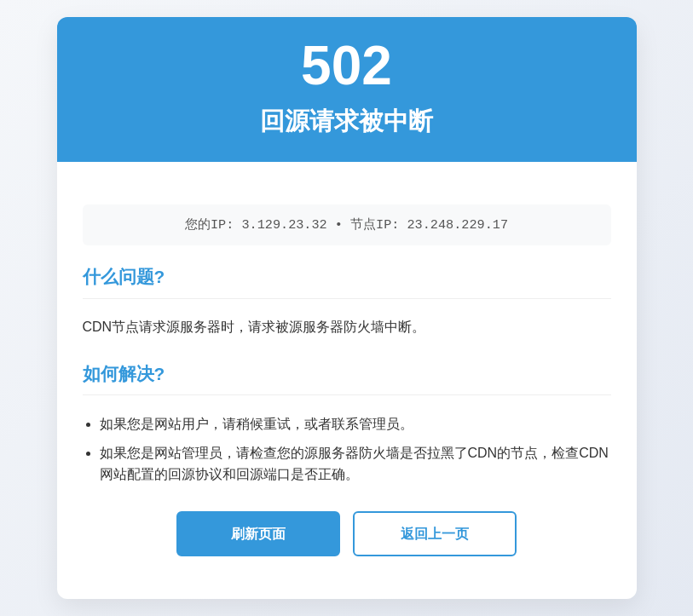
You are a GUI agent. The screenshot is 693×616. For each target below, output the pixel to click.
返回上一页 (435, 534)
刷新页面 (258, 534)
